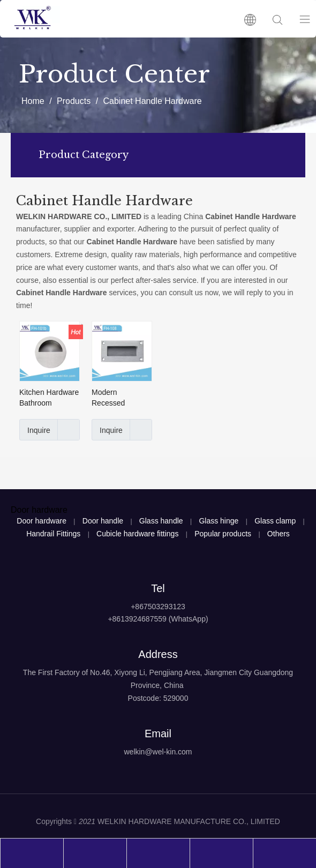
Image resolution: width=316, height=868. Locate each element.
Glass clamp (275, 521)
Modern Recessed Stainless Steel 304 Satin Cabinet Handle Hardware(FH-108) (121, 398)
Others (279, 534)
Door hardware (42, 521)
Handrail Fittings (53, 534)
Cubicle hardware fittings (137, 534)
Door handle (103, 521)
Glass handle (161, 521)
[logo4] (158, 779)
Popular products (223, 534)
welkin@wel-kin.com (158, 752)
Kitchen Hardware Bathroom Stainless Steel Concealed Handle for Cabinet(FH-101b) (49, 398)
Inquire (35, 430)
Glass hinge (219, 521)
